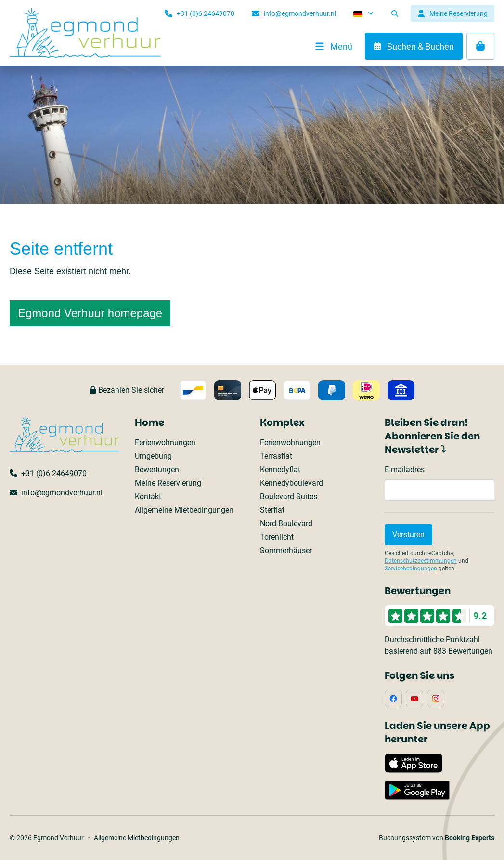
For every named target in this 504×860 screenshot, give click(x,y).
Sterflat (272, 510)
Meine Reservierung (168, 483)
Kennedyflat (280, 470)
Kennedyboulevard (291, 483)
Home (149, 423)
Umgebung (153, 456)
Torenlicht (277, 537)
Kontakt (148, 496)
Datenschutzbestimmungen (421, 561)
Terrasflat (276, 456)
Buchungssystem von (437, 838)
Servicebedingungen (411, 569)
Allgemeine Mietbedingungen (184, 510)
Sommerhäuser (286, 550)
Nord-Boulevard (286, 523)
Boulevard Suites (289, 496)
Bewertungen (157, 470)
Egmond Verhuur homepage (90, 313)
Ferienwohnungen (165, 443)
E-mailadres (405, 470)
